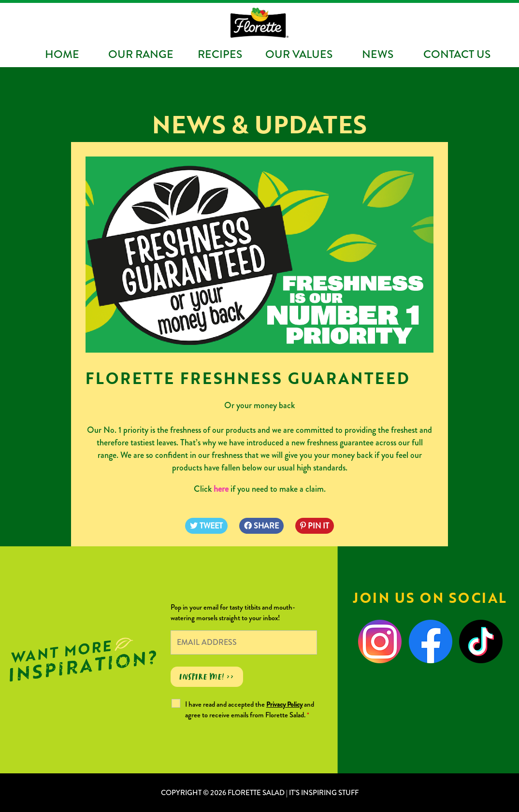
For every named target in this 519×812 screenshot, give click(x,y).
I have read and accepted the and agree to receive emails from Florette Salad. (250, 710)
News (378, 54)
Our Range (141, 54)
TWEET (206, 526)
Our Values (299, 54)
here (221, 489)
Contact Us (457, 54)
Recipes (220, 54)
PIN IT (315, 526)
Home (62, 54)
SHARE (261, 526)
